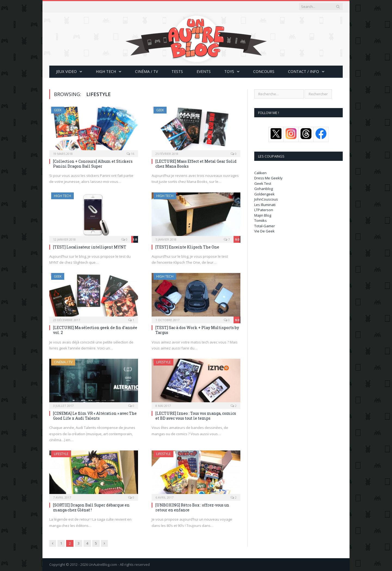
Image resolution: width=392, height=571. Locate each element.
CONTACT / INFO (304, 71)
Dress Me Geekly (268, 178)
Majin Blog (263, 215)
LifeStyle (163, 362)
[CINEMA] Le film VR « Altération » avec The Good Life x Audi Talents (95, 416)
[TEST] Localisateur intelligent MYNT (90, 247)
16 (130, 154)
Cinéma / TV (146, 71)
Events (204, 71)
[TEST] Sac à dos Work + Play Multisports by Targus (197, 330)
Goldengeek (264, 194)
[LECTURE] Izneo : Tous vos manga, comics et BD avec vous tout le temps (196, 416)
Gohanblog (264, 189)
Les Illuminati (265, 205)
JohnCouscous (266, 199)
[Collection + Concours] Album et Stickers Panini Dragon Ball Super (93, 164)
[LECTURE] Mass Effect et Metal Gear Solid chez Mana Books (196, 164)
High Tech (106, 71)
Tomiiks (261, 220)
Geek (58, 110)
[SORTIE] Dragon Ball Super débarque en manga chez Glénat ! (91, 507)
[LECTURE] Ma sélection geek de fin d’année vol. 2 (95, 330)
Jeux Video (66, 71)
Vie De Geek (264, 231)
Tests (177, 71)
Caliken (260, 173)
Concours (264, 71)
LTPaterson (264, 210)
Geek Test (263, 183)
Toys (229, 71)
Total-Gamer (265, 226)
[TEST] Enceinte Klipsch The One (187, 247)
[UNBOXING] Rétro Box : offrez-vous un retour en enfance (192, 507)
